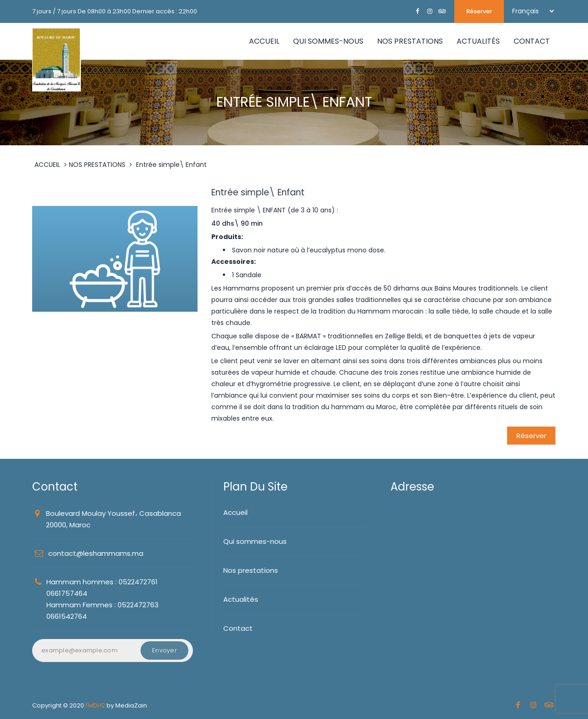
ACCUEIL (47, 165)
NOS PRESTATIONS (410, 41)
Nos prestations (251, 570)
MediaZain (131, 705)
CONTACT (532, 41)
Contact (238, 628)
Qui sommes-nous (255, 541)
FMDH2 (95, 705)
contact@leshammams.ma (96, 553)
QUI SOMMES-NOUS (328, 41)
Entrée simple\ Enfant (171, 165)
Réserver (479, 11)
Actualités (241, 599)
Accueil (264, 41)
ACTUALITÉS (478, 41)
